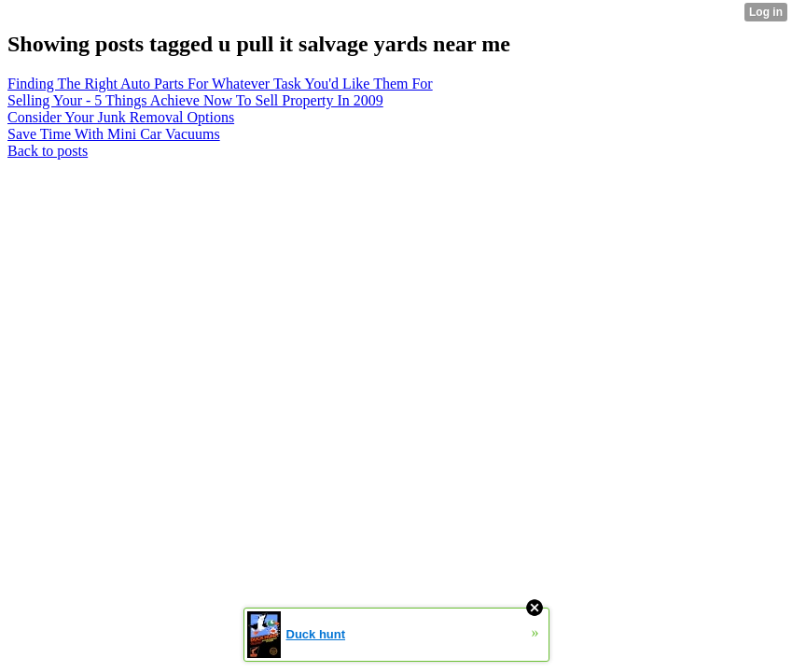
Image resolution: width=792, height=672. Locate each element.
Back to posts (48, 151)
